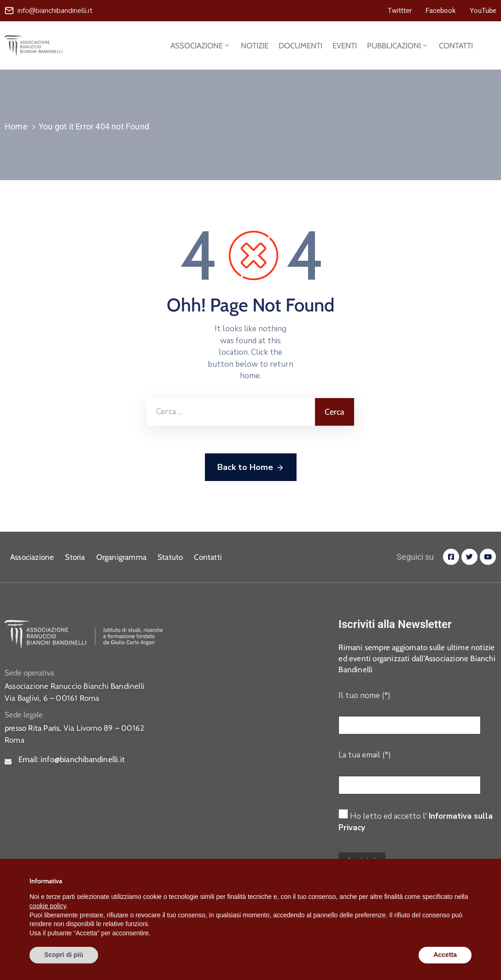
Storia (75, 557)
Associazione (32, 557)
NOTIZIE (255, 46)
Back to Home (251, 468)
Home (16, 126)
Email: (72, 759)
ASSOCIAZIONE (201, 46)
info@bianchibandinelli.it (55, 11)
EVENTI (345, 46)
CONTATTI (456, 46)
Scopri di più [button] (64, 955)
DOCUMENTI (300, 46)
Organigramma (121, 557)
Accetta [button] (445, 955)
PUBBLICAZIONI (398, 46)
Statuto (170, 557)
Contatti (208, 557)
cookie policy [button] (48, 906)
